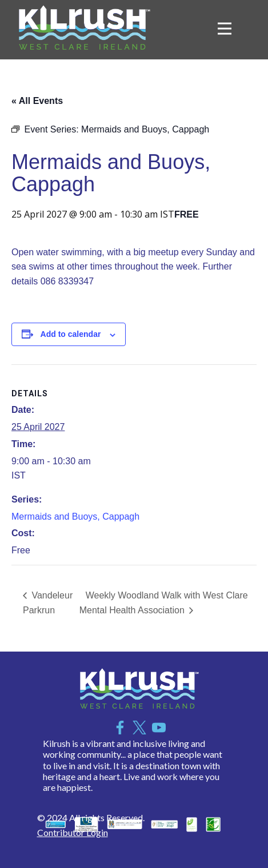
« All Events (37, 101)
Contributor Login (73, 832)
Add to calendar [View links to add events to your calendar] (71, 334)
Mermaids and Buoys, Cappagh (75, 517)
